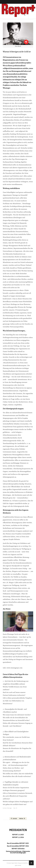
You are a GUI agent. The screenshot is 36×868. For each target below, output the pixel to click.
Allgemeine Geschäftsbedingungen (20, 852)
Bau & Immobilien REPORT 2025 (18, 843)
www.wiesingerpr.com (15, 668)
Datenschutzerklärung (14, 851)
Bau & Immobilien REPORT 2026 (18, 846)
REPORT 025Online (18, 849)
